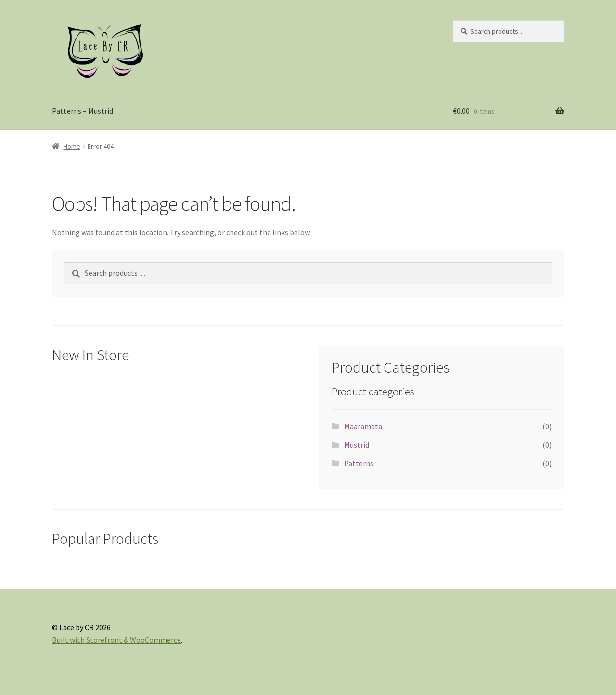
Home (72, 146)
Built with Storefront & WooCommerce (116, 640)
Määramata (363, 426)
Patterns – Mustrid (83, 111)
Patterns (359, 463)
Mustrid (357, 445)
